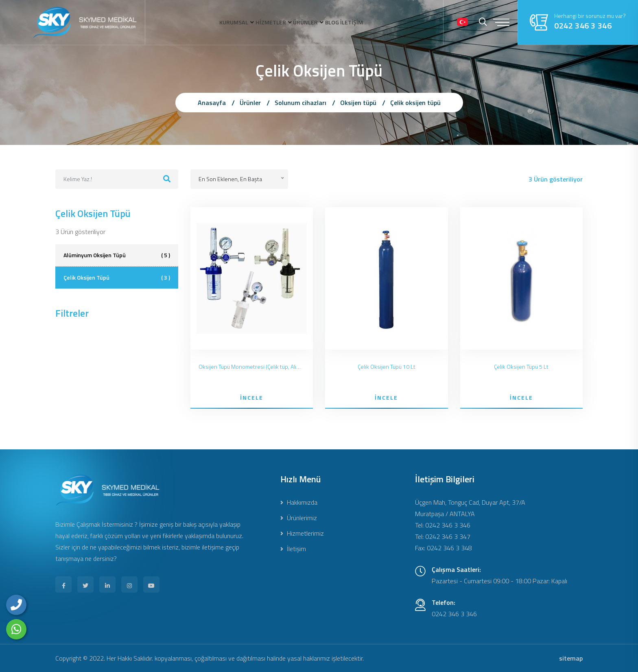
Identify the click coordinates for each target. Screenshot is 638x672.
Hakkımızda (299, 502)
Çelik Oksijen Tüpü (117, 278)
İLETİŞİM (379, 22)
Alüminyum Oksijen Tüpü (117, 255)
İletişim (293, 549)
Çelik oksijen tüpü (415, 103)
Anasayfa (212, 103)
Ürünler (250, 103)
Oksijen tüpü (358, 103)
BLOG (347, 22)
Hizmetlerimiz (302, 533)
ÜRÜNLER (307, 22)
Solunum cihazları (300, 103)
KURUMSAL (207, 22)
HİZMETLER (258, 22)
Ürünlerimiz (299, 518)
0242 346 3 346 (583, 26)
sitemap (571, 658)
